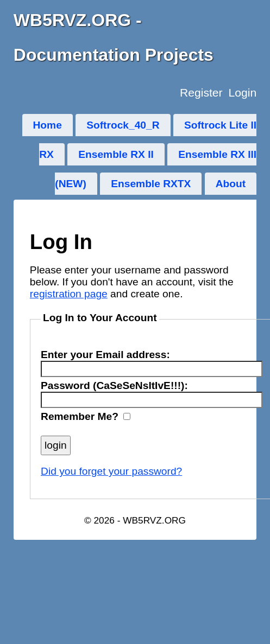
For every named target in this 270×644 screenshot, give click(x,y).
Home (48, 125)
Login (242, 93)
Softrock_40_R (123, 125)
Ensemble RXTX (151, 184)
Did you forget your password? (111, 471)
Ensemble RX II (116, 154)
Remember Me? (80, 416)
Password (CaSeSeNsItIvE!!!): (114, 385)
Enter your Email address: (105, 355)
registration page (69, 294)
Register (201, 93)
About (231, 184)
